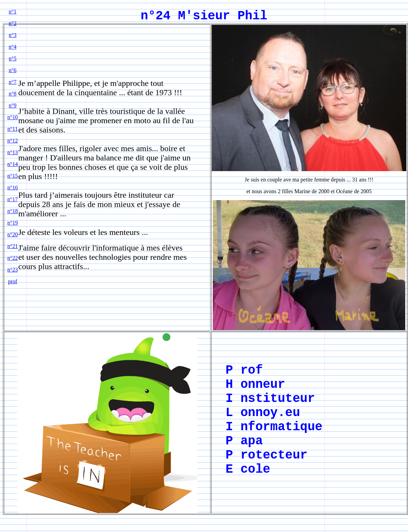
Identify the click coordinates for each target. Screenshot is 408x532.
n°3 (12, 35)
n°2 (12, 23)
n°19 (12, 223)
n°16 (12, 188)
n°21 (12, 246)
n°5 (12, 58)
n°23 (12, 270)
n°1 (12, 12)
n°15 (12, 176)
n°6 (12, 70)
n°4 (12, 47)
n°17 (12, 199)
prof (13, 281)
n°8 (12, 94)
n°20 (12, 234)
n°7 (12, 82)
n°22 (12, 258)
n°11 (13, 129)
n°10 (12, 117)
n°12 (12, 141)
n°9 (12, 105)
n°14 (12, 164)
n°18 (12, 211)
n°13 (12, 152)
